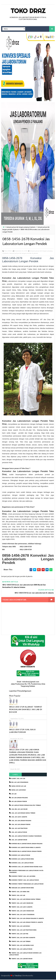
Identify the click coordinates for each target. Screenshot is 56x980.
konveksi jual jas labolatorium (22, 863)
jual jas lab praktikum (19, 829)
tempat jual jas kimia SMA (20, 892)
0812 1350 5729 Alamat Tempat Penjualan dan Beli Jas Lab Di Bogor (26, 710)
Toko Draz (28, 11)
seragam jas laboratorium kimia (23, 888)
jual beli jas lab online (19, 810)
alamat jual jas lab (18, 779)
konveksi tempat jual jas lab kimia (23, 877)
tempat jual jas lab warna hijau (23, 946)
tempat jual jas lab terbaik (21, 942)
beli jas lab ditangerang (20, 783)
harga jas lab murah (19, 790)
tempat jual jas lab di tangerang (23, 915)
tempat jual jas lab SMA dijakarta (23, 938)
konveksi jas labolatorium (21, 856)
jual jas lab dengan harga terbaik (23, 813)
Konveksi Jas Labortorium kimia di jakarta (26, 848)
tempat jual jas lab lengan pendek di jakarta (24, 254)
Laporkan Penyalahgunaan (20, 691)
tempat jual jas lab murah (21, 927)
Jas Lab (14, 794)
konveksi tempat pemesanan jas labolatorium (27, 884)
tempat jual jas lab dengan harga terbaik (26, 900)
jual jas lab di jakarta (19, 817)
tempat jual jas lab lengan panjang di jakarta (21, 227)
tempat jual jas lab (18, 896)
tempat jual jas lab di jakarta (22, 907)
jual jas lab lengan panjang (21, 821)
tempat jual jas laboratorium (22, 959)
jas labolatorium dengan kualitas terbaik (26, 806)
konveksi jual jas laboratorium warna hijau (27, 867)
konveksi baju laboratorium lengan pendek (26, 852)
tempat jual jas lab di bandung (22, 903)
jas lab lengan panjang (20, 798)
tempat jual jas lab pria (20, 934)
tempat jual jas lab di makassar (23, 911)
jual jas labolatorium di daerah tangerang (26, 836)
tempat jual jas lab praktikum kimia (24, 930)
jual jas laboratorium (19, 840)
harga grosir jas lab (19, 787)
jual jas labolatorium (19, 833)
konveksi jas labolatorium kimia (23, 859)
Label (15, 775)
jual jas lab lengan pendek (21, 825)
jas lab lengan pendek (19, 802)
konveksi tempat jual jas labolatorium (25, 881)
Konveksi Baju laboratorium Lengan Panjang (27, 844)
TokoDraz (18, 976)
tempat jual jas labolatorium (22, 950)
